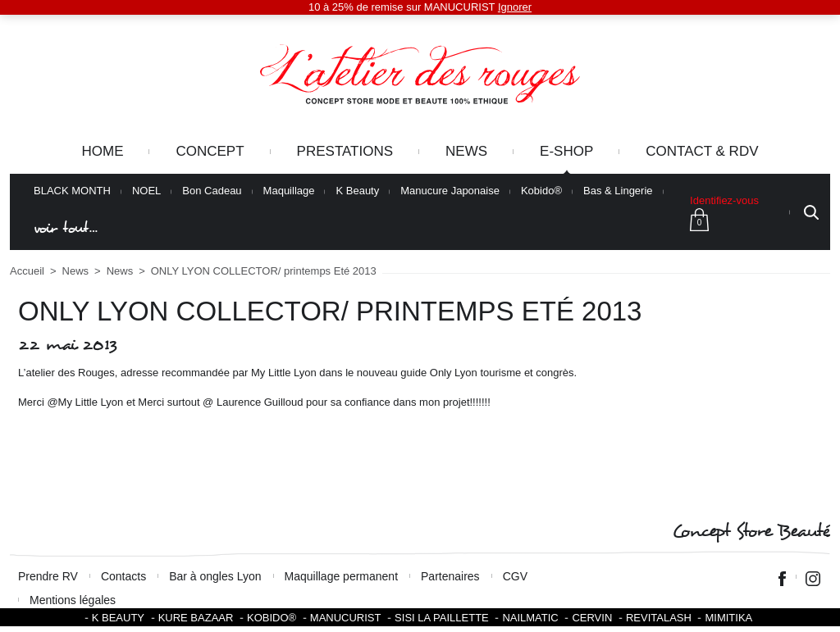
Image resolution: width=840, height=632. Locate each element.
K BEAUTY (118, 618)
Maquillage (289, 191)
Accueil (27, 271)
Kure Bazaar (196, 618)
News (466, 151)
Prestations (345, 151)
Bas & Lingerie (618, 191)
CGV (515, 576)
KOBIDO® (272, 618)
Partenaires (450, 576)
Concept (210, 151)
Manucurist (346, 618)
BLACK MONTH (72, 191)
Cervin (592, 618)
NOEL (146, 191)
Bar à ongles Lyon (215, 576)
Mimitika (728, 618)
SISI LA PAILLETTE (442, 618)
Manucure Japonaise (450, 191)
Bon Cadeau (212, 191)
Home (102, 151)
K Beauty (357, 191)
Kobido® (541, 191)
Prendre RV (48, 576)
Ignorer (515, 7)
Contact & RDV (702, 151)
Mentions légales (73, 600)
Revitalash (659, 618)
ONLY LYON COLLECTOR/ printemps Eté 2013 (264, 271)
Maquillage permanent (342, 576)
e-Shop (566, 151)
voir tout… (66, 228)
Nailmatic (530, 618)
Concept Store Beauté (751, 532)
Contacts (123, 576)
